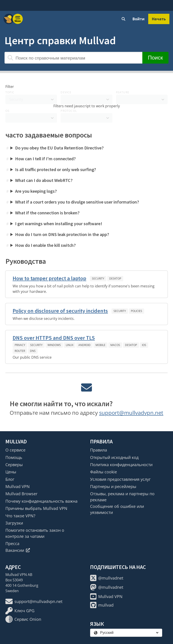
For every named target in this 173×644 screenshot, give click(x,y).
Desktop (115, 278)
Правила (99, 450)
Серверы (14, 465)
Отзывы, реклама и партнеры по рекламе (122, 497)
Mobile (100, 345)
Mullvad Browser (21, 494)
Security (98, 278)
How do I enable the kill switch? (45, 245)
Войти (139, 19)
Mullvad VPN (18, 486)
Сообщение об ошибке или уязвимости (117, 509)
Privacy (20, 345)
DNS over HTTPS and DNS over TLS (54, 338)
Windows (54, 345)
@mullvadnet (107, 578)
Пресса (12, 543)
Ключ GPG (20, 611)
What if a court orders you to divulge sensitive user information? (77, 202)
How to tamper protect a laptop (49, 278)
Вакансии (18, 550)
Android (84, 345)
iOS (144, 345)
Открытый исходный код (114, 457)
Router (20, 351)
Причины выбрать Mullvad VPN (36, 508)
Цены (11, 472)
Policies (137, 311)
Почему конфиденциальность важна (41, 501)
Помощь (14, 457)
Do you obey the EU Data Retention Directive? (59, 148)
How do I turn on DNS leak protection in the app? (62, 234)
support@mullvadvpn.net (131, 413)
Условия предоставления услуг (120, 479)
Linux (70, 345)
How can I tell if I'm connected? (45, 159)
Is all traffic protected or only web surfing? (56, 169)
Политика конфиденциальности (121, 465)
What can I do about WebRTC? (44, 180)
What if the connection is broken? (47, 213)
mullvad (102, 605)
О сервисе (15, 450)
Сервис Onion (23, 619)
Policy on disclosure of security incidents (60, 311)
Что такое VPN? (20, 516)
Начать (159, 19)
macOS (115, 345)
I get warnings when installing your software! (59, 223)
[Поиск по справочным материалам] (73, 58)
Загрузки (14, 523)
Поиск (155, 58)
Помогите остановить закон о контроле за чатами (35, 533)
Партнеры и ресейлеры (113, 486)
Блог (10, 479)
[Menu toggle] (18, 19)
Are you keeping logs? (36, 191)
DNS (33, 351)
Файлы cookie (104, 472)
